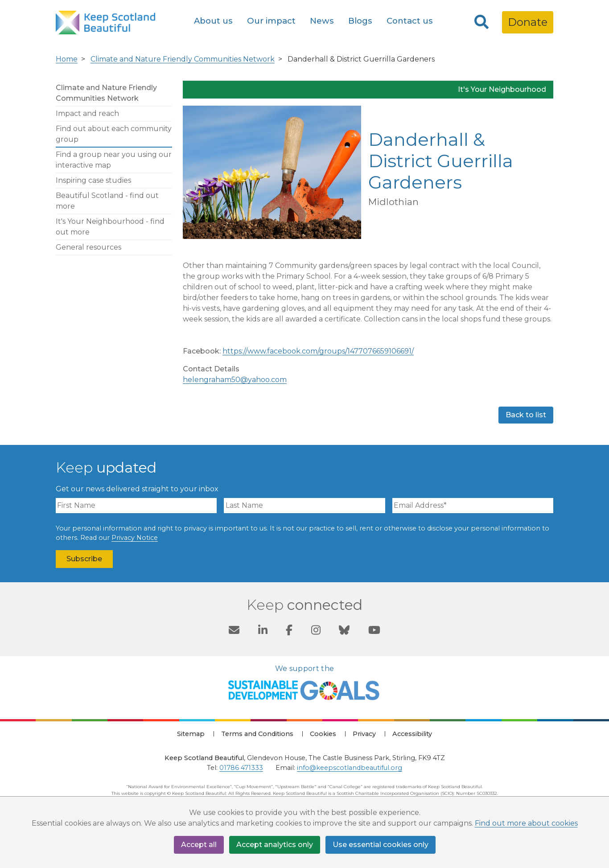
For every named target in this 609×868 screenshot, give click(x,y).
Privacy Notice (135, 538)
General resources (88, 247)
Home (67, 59)
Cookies (323, 734)
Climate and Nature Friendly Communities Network (183, 59)
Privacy (364, 734)
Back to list (526, 415)
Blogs (360, 21)
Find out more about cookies (526, 823)
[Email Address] (473, 506)
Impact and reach (87, 113)
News (322, 21)
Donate (528, 22)
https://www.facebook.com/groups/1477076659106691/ (318, 351)
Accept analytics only (275, 845)
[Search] (481, 22)
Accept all (199, 845)
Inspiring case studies (93, 180)
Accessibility (412, 734)
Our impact (271, 21)
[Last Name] (304, 506)
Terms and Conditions (257, 734)
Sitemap (191, 734)
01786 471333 (241, 768)
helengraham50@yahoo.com (235, 380)
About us (213, 21)
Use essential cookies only (381, 845)
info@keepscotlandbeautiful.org (350, 768)
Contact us (410, 21)
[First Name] (136, 506)
